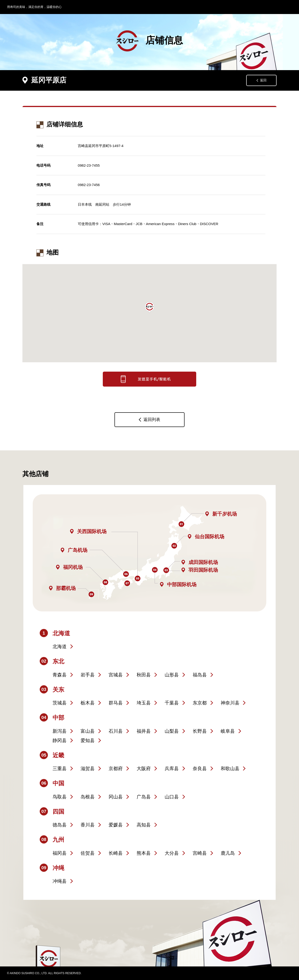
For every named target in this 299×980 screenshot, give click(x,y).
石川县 (116, 731)
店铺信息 (149, 41)
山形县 (172, 675)
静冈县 (60, 740)
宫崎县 (200, 853)
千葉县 (172, 703)
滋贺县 (88, 768)
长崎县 (116, 853)
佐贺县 (88, 853)
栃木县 (88, 703)
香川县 (88, 825)
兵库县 (172, 768)
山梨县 (172, 731)
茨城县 (60, 703)
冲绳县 (60, 881)
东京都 (200, 703)
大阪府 (144, 768)
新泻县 (60, 731)
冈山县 (116, 797)
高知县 (144, 825)
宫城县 (116, 675)
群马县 (116, 703)
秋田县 (144, 675)
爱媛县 (116, 825)
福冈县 (60, 853)
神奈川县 (230, 703)
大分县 (172, 853)
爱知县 (88, 740)
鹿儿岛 (228, 853)
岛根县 (88, 797)
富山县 (88, 731)
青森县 (60, 675)
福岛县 (200, 675)
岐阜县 (228, 731)
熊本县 (144, 853)
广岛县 (144, 797)
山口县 (172, 797)
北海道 (60, 646)
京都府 (116, 768)
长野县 (200, 731)
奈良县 (200, 768)
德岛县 (60, 825)
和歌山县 (230, 768)
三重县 (60, 768)
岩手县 (88, 675)
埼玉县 (144, 703)
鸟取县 (60, 797)
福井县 (144, 731)
